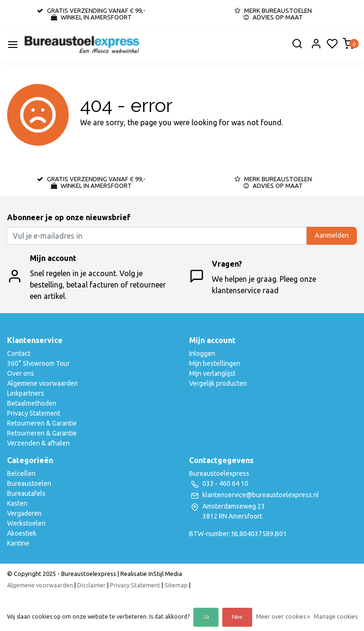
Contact (19, 353)
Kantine (18, 543)
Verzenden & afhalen (38, 443)
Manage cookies (336, 617)
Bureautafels (26, 493)
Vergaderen (24, 513)
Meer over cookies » (283, 617)
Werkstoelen (26, 523)
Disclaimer (91, 585)
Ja (206, 617)
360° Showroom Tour (38, 363)
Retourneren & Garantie (42, 423)
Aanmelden (332, 235)
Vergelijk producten (218, 383)
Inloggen (202, 353)
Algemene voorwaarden (42, 383)
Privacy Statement (34, 413)
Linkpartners (26, 393)
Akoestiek (22, 533)
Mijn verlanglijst (212, 373)
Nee (237, 617)
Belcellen (21, 473)
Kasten (17, 503)
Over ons (21, 373)
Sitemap (176, 585)
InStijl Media (164, 574)
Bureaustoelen (29, 483)
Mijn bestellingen (215, 363)
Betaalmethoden (32, 403)
